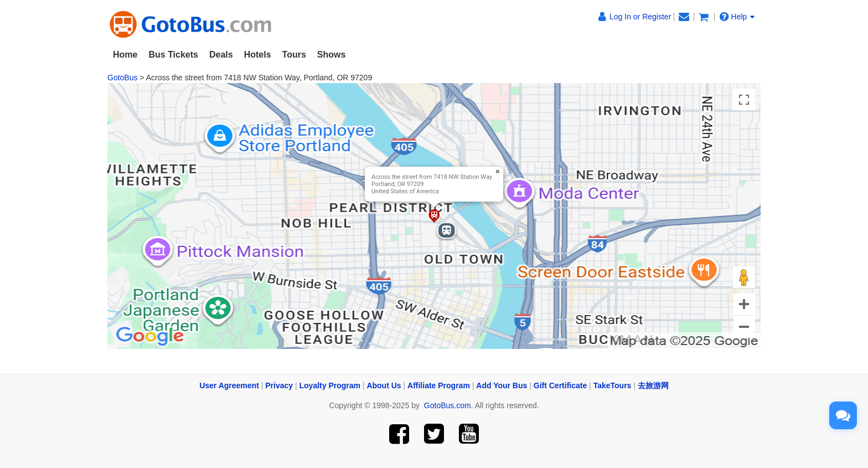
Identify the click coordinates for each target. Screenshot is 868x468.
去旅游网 (653, 385)
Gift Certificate (560, 385)
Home (125, 55)
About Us (384, 385)
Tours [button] (294, 55)
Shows (332, 55)
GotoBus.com (448, 405)
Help (737, 17)
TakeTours (613, 385)
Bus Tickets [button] (173, 55)
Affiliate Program (439, 385)
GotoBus (122, 78)
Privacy (279, 385)
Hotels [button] (258, 55)
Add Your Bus (502, 385)
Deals (221, 55)
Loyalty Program (330, 385)
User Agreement (229, 385)
